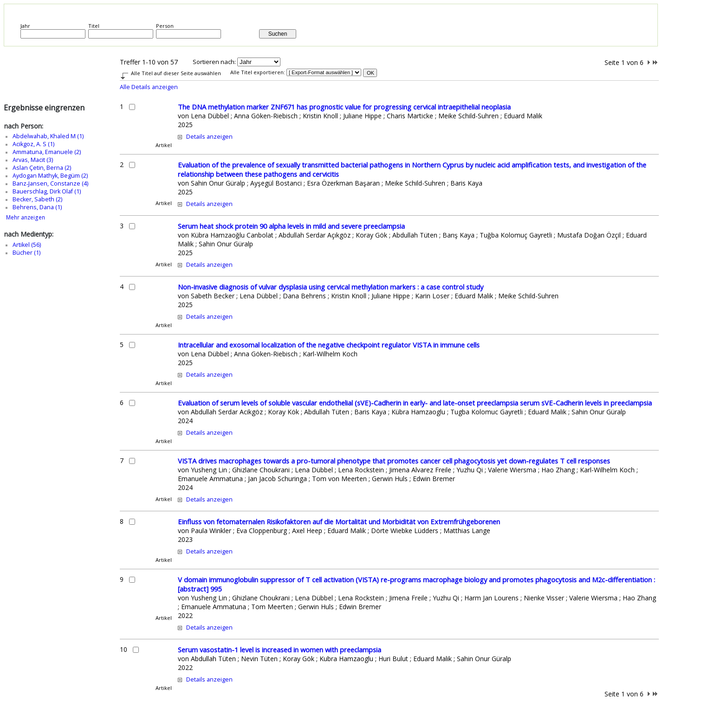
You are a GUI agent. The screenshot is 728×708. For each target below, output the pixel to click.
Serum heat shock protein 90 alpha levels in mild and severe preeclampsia (291, 226)
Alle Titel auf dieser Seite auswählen (176, 73)
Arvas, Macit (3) (33, 160)
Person (165, 26)
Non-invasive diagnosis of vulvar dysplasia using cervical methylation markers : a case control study (331, 287)
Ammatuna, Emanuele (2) (47, 152)
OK (370, 73)
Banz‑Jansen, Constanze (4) (50, 183)
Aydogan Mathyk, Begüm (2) (50, 176)
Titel (94, 26)
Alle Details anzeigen (149, 87)
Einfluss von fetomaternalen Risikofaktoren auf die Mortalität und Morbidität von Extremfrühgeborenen (339, 521)
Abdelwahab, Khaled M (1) (48, 136)
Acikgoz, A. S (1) (33, 144)
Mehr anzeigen (26, 217)
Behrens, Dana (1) (37, 207)
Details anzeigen (209, 137)
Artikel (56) (27, 245)
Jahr (25, 26)
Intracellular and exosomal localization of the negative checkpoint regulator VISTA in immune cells (329, 345)
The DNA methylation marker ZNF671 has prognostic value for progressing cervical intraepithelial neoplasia (344, 107)
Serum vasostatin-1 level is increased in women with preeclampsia (279, 650)
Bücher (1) (26, 253)
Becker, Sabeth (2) (37, 199)
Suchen (278, 34)
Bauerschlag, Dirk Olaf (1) (47, 191)
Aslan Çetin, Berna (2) (42, 168)
